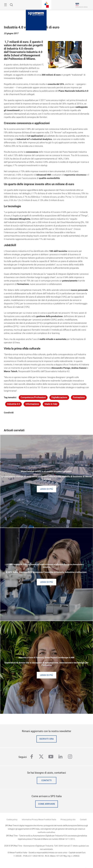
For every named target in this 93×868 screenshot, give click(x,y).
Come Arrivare (47, 804)
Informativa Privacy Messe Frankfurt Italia (39, 820)
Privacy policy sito (68, 820)
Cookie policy (12, 820)
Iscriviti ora (46, 739)
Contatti (46, 780)
